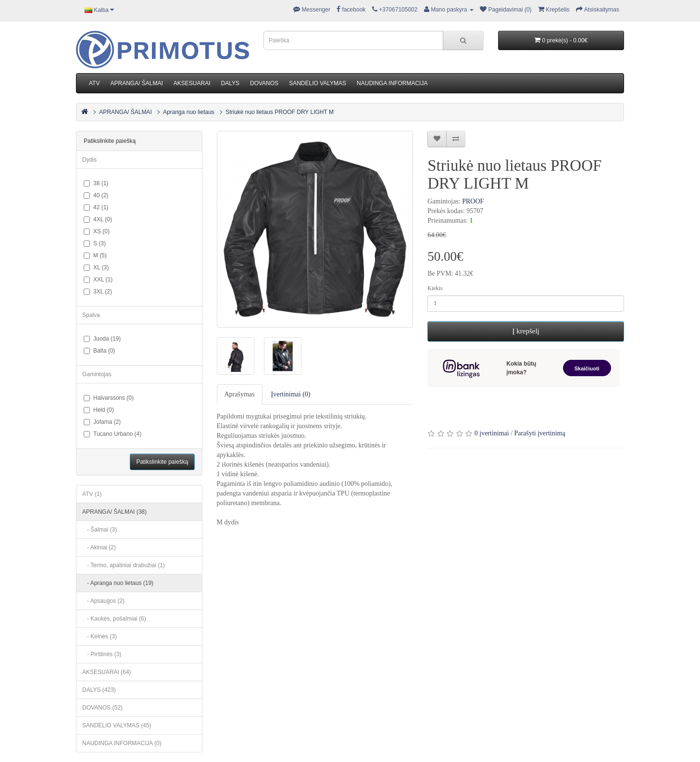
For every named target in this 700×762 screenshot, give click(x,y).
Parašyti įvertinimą (540, 433)
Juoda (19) (102, 339)
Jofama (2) (102, 422)
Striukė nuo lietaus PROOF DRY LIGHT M (280, 112)
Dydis (89, 160)
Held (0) (99, 410)
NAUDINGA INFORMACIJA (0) (122, 743)
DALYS (230, 83)
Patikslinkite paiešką (162, 462)
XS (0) (97, 231)
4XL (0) (98, 219)
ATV (94, 83)
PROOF (473, 201)
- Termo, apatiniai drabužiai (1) (124, 565)
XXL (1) (98, 279)
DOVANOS (264, 83)
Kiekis (435, 288)
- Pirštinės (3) (102, 654)
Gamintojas (97, 374)
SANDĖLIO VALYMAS (318, 83)
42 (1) (96, 207)
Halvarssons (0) (109, 398)
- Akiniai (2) (99, 547)
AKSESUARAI (192, 83)
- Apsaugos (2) (103, 601)
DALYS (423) (99, 690)
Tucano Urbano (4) (112, 434)
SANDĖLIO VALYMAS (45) (117, 725)
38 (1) (96, 183)
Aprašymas (240, 394)
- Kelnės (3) (100, 636)
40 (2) (96, 195)
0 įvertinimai (492, 433)
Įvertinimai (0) (291, 394)
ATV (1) (92, 494)
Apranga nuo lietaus (189, 112)
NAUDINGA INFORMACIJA (392, 83)
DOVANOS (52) (102, 708)
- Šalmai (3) (100, 530)
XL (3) (96, 267)
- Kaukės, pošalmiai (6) (114, 619)
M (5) (95, 255)
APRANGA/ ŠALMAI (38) (114, 512)
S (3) (95, 243)
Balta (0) (99, 351)
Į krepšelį (526, 331)
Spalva (91, 315)
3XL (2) (98, 292)
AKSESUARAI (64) (106, 672)
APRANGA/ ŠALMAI (136, 83)
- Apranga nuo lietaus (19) (118, 583)
